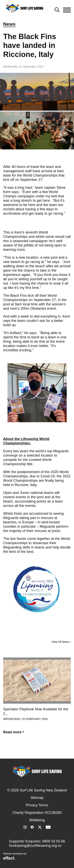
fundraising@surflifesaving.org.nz (35, 846)
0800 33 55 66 (54, 841)
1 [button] (31, 751)
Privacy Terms (37, 805)
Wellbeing (37, 820)
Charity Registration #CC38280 (37, 813)
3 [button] (43, 751)
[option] (37, 699)
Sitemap (37, 798)
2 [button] (37, 751)
